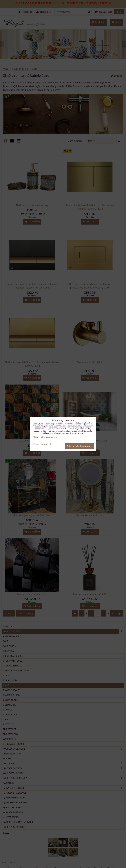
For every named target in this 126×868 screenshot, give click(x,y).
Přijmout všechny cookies (79, 446)
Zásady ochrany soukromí (45, 437)
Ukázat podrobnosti (42, 444)
